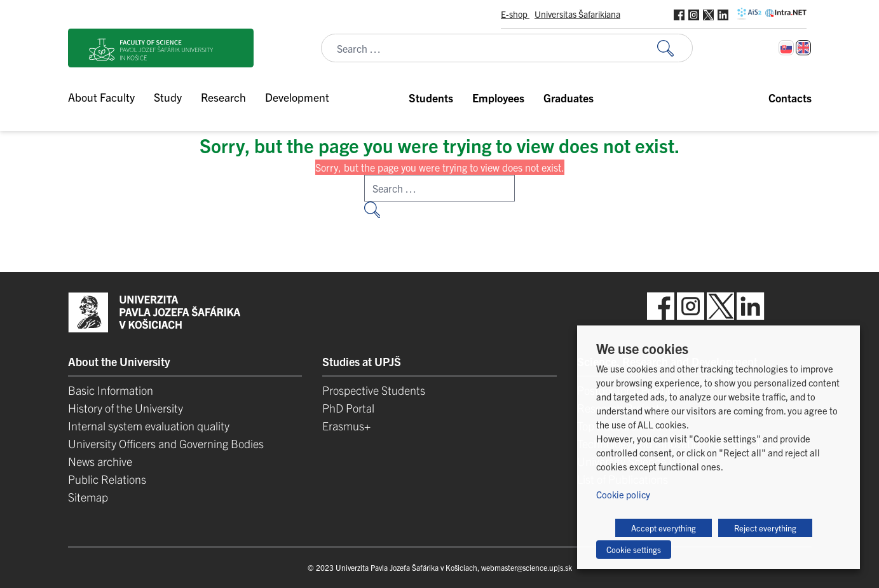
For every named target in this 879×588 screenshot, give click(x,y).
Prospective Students (374, 390)
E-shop (515, 14)
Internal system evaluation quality (149, 426)
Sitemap (88, 497)
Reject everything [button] (765, 528)
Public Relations (107, 479)
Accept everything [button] (664, 528)
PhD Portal (348, 408)
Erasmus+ (346, 426)
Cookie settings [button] (634, 550)
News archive (100, 461)
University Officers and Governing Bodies (166, 443)
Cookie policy (623, 494)
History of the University (126, 408)
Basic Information (111, 390)
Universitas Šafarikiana (577, 14)
